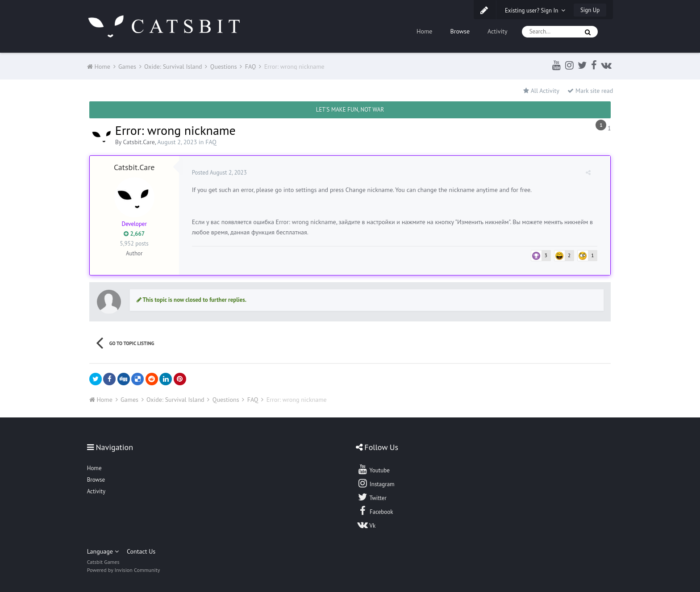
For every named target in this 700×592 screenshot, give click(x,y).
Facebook (375, 511)
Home (424, 31)
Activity (498, 31)
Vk (367, 525)
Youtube (373, 469)
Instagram (376, 483)
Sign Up (590, 10)
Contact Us (141, 551)
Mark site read (590, 91)
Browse (460, 31)
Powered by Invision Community (124, 570)
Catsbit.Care (139, 142)
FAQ (211, 142)
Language (103, 551)
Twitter (372, 497)
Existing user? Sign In (535, 10)
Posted (220, 173)
